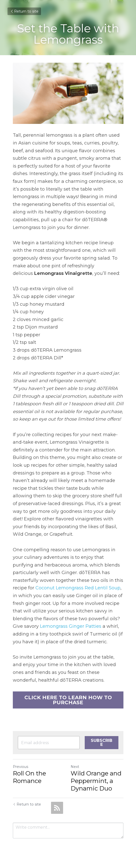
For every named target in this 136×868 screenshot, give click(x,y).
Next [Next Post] (75, 767)
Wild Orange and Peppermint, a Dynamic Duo (96, 781)
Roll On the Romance (29, 777)
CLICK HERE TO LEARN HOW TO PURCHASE (68, 700)
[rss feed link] (57, 808)
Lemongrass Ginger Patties (71, 626)
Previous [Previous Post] (20, 767)
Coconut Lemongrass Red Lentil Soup (78, 588)
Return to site (24, 11)
